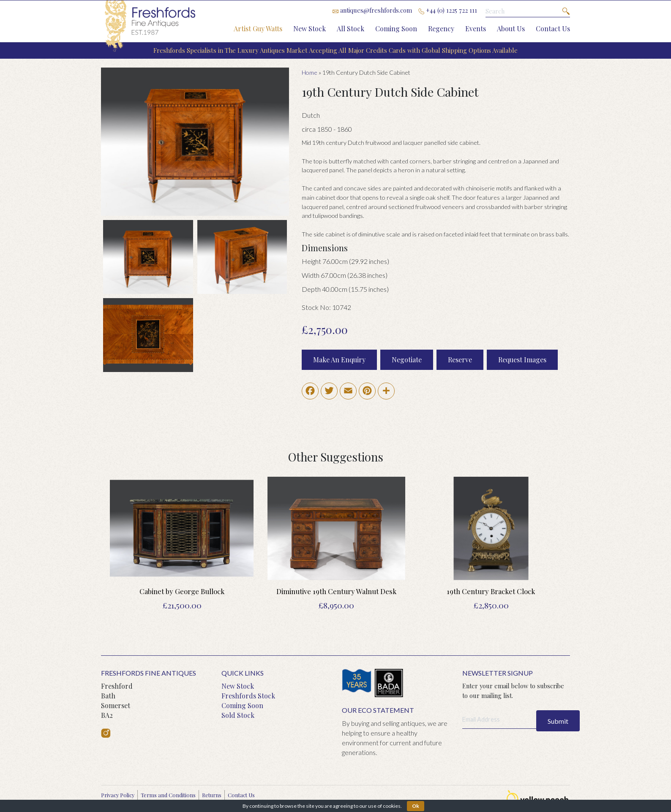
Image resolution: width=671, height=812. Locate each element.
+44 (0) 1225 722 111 (448, 10)
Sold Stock (238, 715)
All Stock (351, 29)
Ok (416, 806)
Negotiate (407, 360)
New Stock (310, 29)
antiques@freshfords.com (372, 10)
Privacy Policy (118, 795)
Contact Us (553, 29)
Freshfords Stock (248, 696)
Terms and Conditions (168, 795)
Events (476, 29)
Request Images (522, 360)
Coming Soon (396, 29)
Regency (441, 29)
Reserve (460, 360)
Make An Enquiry (339, 360)
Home (310, 72)
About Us (511, 29)
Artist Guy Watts (258, 29)
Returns (212, 795)
